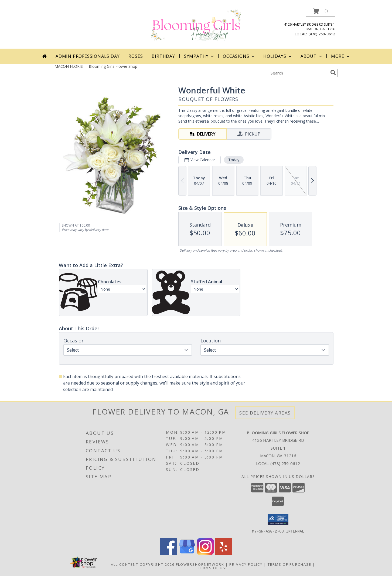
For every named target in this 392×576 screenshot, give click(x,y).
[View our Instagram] (205, 553)
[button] (321, 11)
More (341, 56)
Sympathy (200, 56)
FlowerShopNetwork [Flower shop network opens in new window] (200, 564)
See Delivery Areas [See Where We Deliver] (265, 413)
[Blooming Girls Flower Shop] (196, 24)
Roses (136, 56)
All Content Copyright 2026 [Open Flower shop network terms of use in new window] (143, 564)
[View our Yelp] (224, 553)
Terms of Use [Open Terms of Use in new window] (213, 568)
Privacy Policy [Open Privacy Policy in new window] (246, 564)
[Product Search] (299, 73)
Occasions (239, 56)
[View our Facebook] (169, 553)
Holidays (278, 56)
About (312, 56)
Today (234, 160)
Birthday (163, 56)
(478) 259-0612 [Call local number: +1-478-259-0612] (322, 34)
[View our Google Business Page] (187, 553)
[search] (333, 73)
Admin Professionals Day (88, 56)
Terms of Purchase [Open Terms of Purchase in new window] (289, 564)
